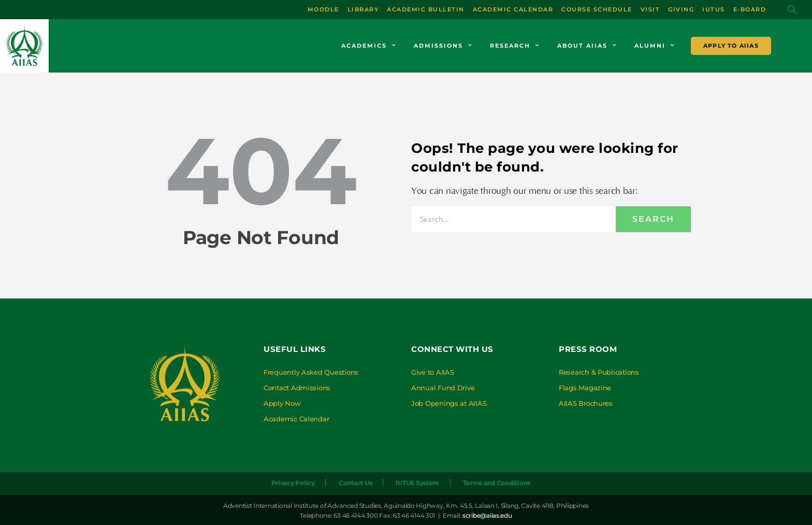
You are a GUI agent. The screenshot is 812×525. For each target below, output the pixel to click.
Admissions (443, 46)
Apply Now (282, 403)
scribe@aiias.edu (487, 515)
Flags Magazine (585, 388)
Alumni (655, 46)
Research (515, 46)
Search (653, 219)
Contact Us (354, 483)
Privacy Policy (290, 483)
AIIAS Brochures (586, 403)
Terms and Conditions (498, 483)
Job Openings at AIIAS (449, 403)
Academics (369, 46)
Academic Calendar (296, 419)
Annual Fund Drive (443, 388)
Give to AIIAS (433, 372)
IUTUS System (417, 483)
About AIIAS (587, 46)
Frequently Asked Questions (311, 372)
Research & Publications (599, 372)
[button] (792, 10)
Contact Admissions (297, 388)
